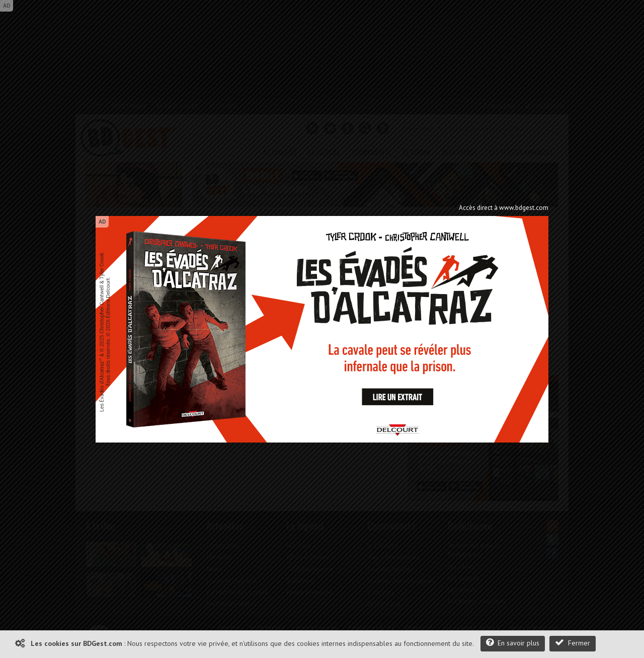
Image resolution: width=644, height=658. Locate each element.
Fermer (573, 643)
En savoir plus (513, 643)
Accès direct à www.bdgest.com (504, 208)
